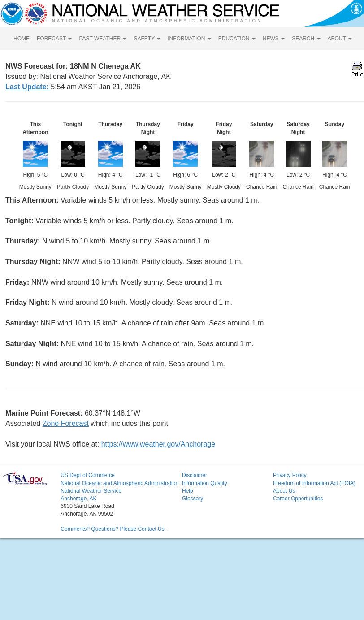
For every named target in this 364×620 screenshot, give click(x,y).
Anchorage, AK (78, 499)
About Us (284, 491)
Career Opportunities (298, 499)
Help (188, 491)
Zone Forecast (66, 423)
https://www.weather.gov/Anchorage (158, 444)
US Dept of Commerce (88, 475)
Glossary (193, 499)
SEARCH (306, 39)
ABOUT (340, 39)
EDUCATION (237, 39)
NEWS (274, 39)
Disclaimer (195, 475)
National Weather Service (91, 491)
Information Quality (205, 483)
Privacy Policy (290, 475)
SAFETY (147, 39)
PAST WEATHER (103, 39)
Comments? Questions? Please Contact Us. (113, 529)
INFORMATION (189, 39)
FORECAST (54, 39)
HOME (22, 39)
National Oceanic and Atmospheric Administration (119, 483)
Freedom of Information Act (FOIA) (314, 483)
